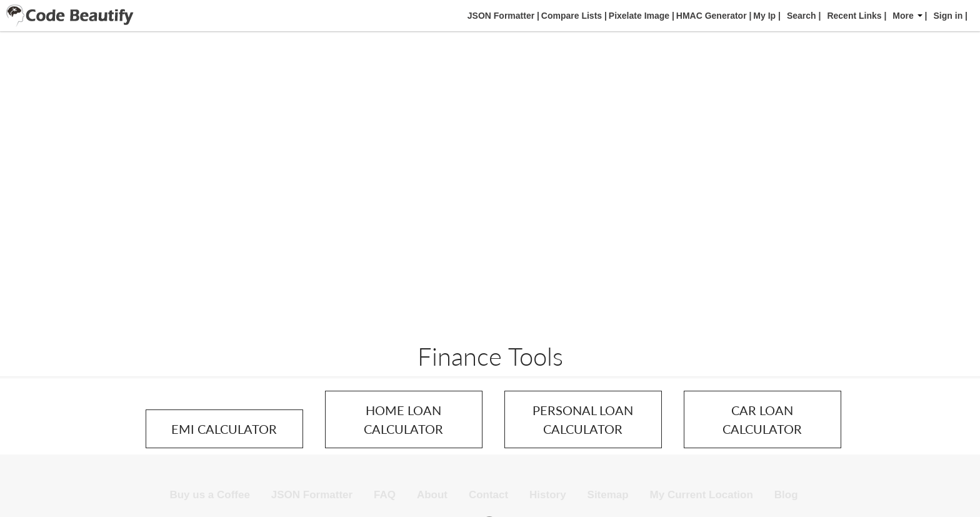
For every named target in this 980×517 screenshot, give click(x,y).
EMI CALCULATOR (224, 429)
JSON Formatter (500, 16)
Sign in (948, 16)
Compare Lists (570, 16)
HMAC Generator (710, 16)
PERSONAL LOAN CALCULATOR (583, 419)
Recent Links (854, 16)
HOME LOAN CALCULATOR (403, 419)
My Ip (763, 16)
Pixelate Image (638, 16)
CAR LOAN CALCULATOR (762, 419)
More (907, 16)
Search (802, 16)
